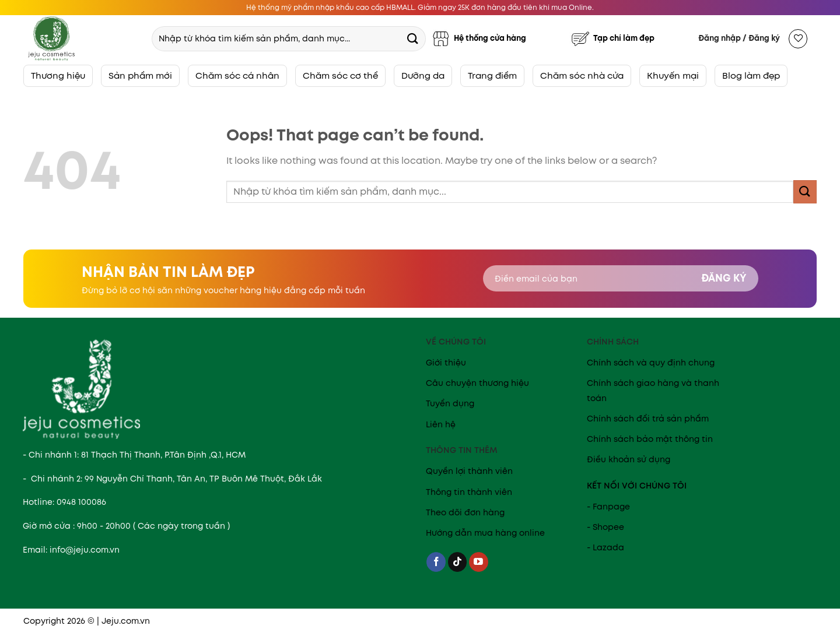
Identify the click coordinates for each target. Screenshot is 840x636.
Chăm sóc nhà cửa (582, 75)
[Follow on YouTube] (479, 562)
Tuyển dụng (450, 403)
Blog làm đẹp (751, 75)
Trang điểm (492, 75)
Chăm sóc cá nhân (237, 75)
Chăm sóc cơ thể (340, 75)
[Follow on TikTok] (458, 562)
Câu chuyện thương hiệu (477, 383)
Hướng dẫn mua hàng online (485, 533)
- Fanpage (608, 507)
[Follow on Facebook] (436, 562)
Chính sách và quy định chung (651, 363)
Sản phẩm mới (140, 75)
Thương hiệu (58, 75)
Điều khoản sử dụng (629, 459)
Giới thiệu (446, 363)
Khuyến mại (673, 75)
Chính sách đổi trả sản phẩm (648, 419)
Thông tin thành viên (469, 492)
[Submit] (412, 38)
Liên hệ (441, 424)
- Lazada (605, 547)
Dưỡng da (423, 75)
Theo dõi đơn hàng (465, 512)
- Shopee (605, 527)
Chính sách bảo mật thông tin (650, 439)
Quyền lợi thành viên (469, 471)
